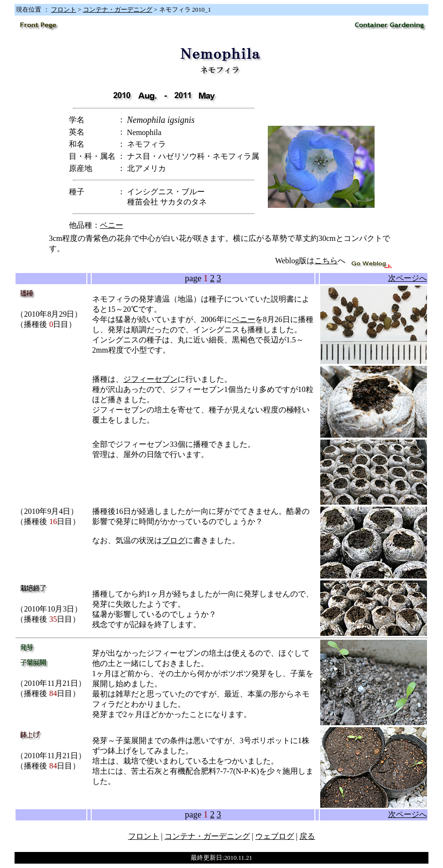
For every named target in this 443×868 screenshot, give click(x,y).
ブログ (174, 540)
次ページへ (408, 278)
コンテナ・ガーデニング (118, 9)
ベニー (112, 225)
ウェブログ (275, 836)
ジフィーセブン (150, 379)
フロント (64, 9)
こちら (326, 261)
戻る (307, 836)
